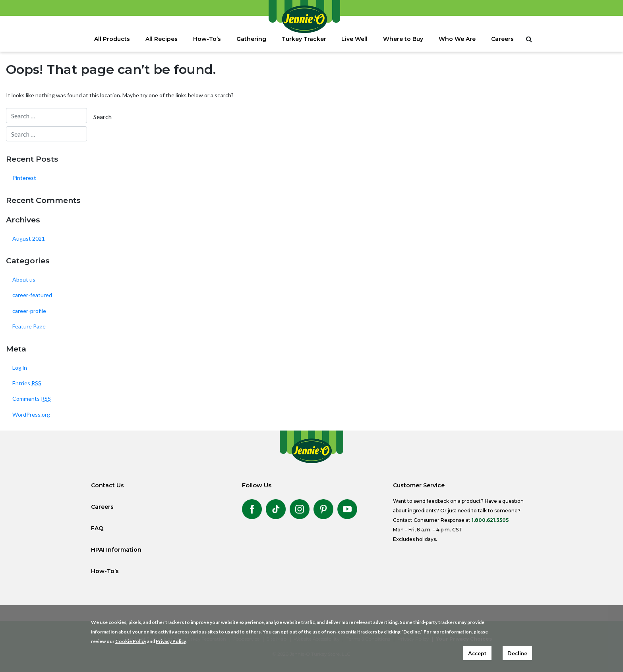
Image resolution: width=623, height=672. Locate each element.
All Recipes (162, 39)
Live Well (354, 39)
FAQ (97, 528)
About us (24, 279)
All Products (112, 39)
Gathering (251, 39)
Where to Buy (403, 39)
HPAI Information (116, 550)
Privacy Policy (171, 641)
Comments (32, 399)
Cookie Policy (131, 641)
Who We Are (457, 39)
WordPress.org (31, 414)
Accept (477, 653)
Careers (502, 39)
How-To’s (207, 39)
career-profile (29, 311)
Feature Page (29, 326)
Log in (20, 368)
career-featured (32, 295)
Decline (517, 653)
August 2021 (29, 238)
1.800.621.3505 (490, 520)
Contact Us (107, 485)
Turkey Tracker (304, 39)
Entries (27, 383)
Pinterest (24, 178)
